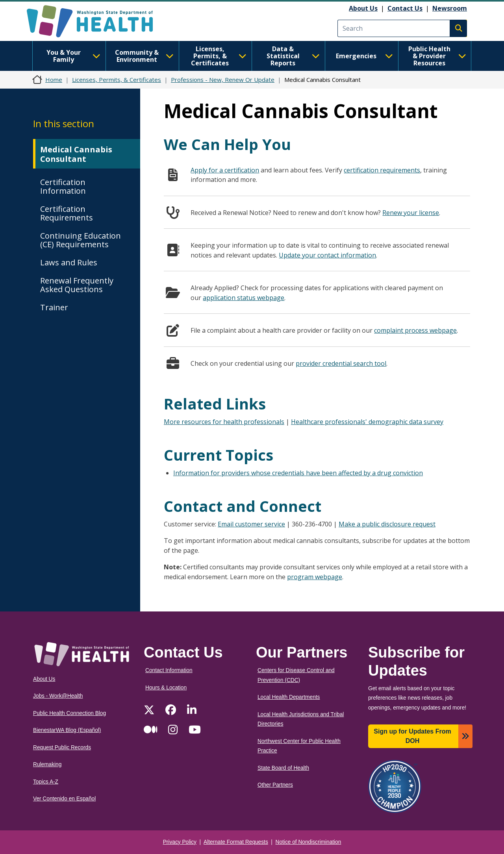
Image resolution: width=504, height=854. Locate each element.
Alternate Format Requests (236, 842)
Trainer (54, 307)
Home (54, 80)
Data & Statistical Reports (293, 56)
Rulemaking (47, 764)
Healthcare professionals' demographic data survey (367, 422)
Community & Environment (144, 56)
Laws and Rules (69, 262)
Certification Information (63, 186)
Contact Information (169, 670)
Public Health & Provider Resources (437, 56)
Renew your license (411, 213)
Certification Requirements (67, 213)
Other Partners (275, 785)
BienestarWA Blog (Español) (67, 730)
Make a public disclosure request (387, 524)
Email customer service (251, 524)
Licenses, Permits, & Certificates (219, 56)
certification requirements (382, 170)
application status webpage (244, 298)
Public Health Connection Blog (69, 713)
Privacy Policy (180, 842)
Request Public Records (62, 747)
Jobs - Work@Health (58, 696)
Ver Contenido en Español (64, 799)
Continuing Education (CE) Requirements (81, 240)
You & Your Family (73, 56)
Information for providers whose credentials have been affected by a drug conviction (298, 473)
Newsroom (450, 8)
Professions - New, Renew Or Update (223, 80)
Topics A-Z (46, 782)
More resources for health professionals (224, 422)
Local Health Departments (289, 697)
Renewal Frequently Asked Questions (77, 285)
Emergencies (364, 56)
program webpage (315, 577)
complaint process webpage (415, 330)
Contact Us (405, 8)
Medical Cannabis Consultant (76, 154)
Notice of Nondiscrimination (309, 842)
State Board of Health (283, 768)
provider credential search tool (341, 363)
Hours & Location (166, 688)
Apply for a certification (225, 170)
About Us (363, 8)
